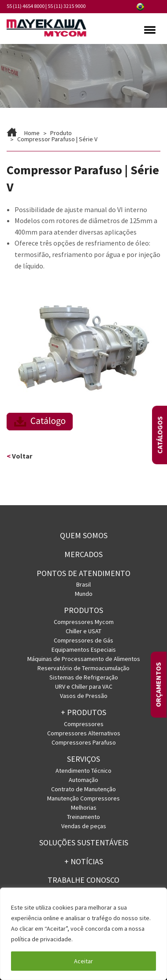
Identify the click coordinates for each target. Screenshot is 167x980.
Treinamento (83, 817)
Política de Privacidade (106, 939)
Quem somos (84, 535)
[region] (83, 934)
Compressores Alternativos (84, 733)
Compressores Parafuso (84, 742)
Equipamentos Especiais (84, 650)
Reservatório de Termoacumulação (83, 668)
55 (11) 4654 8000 (26, 6)
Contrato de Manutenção (83, 789)
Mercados (83, 554)
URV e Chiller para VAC (84, 686)
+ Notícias (84, 861)
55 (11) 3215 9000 (67, 6)
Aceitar (83, 961)
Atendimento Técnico (83, 771)
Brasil (83, 584)
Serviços (83, 759)
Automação (83, 780)
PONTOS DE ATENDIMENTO (83, 573)
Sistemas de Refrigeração (84, 677)
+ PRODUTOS (83, 712)
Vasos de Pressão (84, 696)
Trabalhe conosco (83, 880)
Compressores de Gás (83, 640)
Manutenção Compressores (83, 798)
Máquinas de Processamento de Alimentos (84, 659)
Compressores (84, 724)
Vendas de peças (84, 826)
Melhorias (84, 807)
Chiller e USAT (83, 631)
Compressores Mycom (84, 622)
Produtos (83, 610)
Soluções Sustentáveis (84, 842)
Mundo (84, 594)
